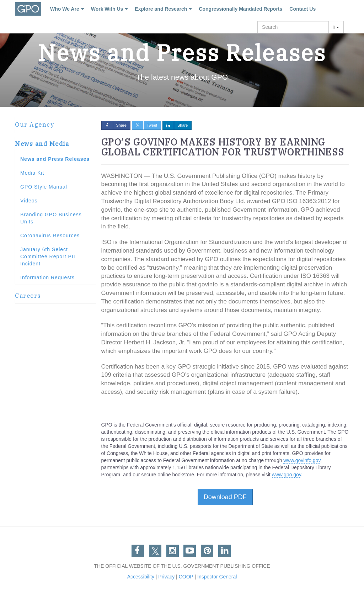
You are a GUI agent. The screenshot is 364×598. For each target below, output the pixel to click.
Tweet (145, 125)
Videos (29, 201)
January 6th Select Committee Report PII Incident (48, 256)
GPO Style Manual (44, 187)
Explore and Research (161, 9)
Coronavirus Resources (50, 236)
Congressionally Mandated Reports (240, 9)
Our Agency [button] (34, 125)
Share (114, 125)
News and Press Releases (55, 159)
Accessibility (141, 577)
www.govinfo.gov (302, 460)
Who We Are (65, 9)
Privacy (166, 577)
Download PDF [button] (225, 497)
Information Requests (47, 277)
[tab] (55, 125)
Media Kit (32, 173)
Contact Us (303, 9)
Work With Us (107, 9)
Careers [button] (28, 296)
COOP (186, 577)
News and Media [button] (42, 144)
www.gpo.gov (287, 475)
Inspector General (217, 577)
